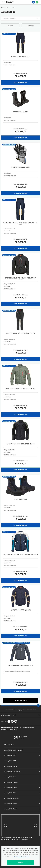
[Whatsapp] (37, 2)
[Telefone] (33, 2)
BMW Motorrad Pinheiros (20, 715)
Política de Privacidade (22, 857)
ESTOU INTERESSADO (21, 82)
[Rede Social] (9, 721)
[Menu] (4, 2)
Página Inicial (4, 8)
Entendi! (20, 862)
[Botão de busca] (37, 18)
